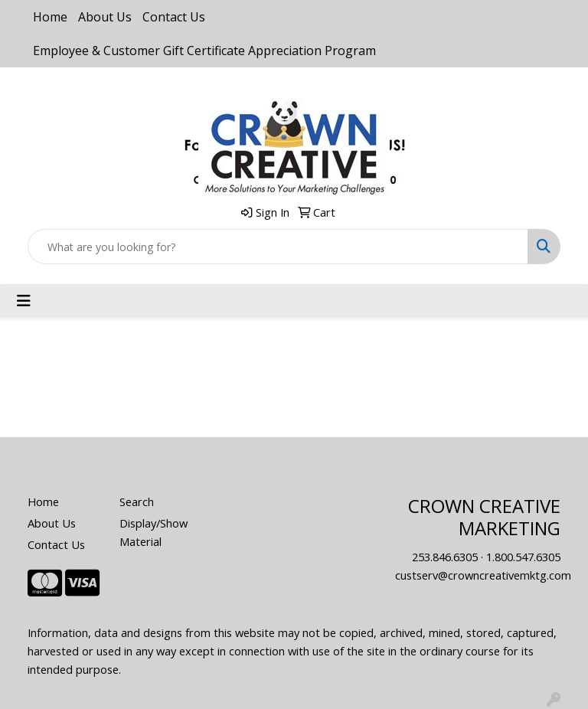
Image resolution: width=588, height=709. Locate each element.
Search (137, 502)
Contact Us (174, 17)
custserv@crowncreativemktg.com (483, 575)
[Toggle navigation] (24, 301)
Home (50, 17)
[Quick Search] (278, 247)
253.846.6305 (445, 557)
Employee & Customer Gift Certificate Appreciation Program (204, 51)
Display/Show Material (154, 532)
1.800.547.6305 (523, 557)
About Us (105, 17)
